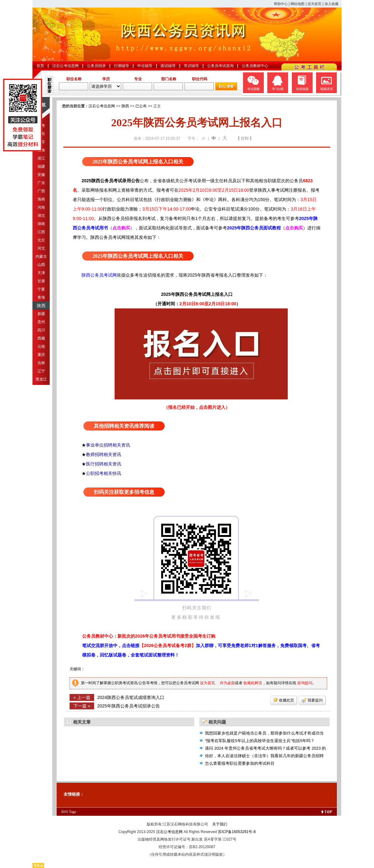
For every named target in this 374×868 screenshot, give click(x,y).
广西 (41, 191)
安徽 (41, 175)
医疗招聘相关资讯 (104, 464)
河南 (41, 207)
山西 (41, 265)
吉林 (41, 363)
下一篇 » (82, 706)
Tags (73, 812)
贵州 (41, 322)
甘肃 (41, 281)
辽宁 (41, 371)
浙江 (41, 158)
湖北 (41, 216)
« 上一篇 (82, 697)
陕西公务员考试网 (99, 275)
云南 (41, 347)
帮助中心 (281, 4)
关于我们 (220, 824)
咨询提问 (305, 683)
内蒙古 (41, 256)
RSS (65, 812)
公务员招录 (96, 66)
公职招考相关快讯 (104, 473)
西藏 (41, 338)
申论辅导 (145, 66)
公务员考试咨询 (220, 66)
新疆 (41, 314)
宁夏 (41, 289)
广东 (41, 183)
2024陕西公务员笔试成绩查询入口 (131, 697)
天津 (41, 273)
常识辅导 (191, 66)
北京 (41, 240)
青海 (41, 297)
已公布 (141, 106)
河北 (41, 248)
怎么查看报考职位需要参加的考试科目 (240, 763)
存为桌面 (227, 683)
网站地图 (297, 4)
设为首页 (314, 4)
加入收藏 (331, 4)
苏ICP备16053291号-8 (237, 832)
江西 (41, 232)
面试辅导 (168, 66)
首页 (40, 66)
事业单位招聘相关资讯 (108, 445)
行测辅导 (122, 66)
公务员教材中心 (255, 66)
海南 (41, 199)
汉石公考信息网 (65, 66)
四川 (41, 330)
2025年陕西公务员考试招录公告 (129, 706)
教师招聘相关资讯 (104, 454)
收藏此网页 (253, 683)
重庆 (41, 355)
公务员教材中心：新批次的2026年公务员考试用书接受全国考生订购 (149, 636)
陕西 (41, 306)
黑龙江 (41, 379)
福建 (41, 166)
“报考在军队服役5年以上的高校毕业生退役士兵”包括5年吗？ (260, 741)
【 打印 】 (245, 138)
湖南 (41, 224)
